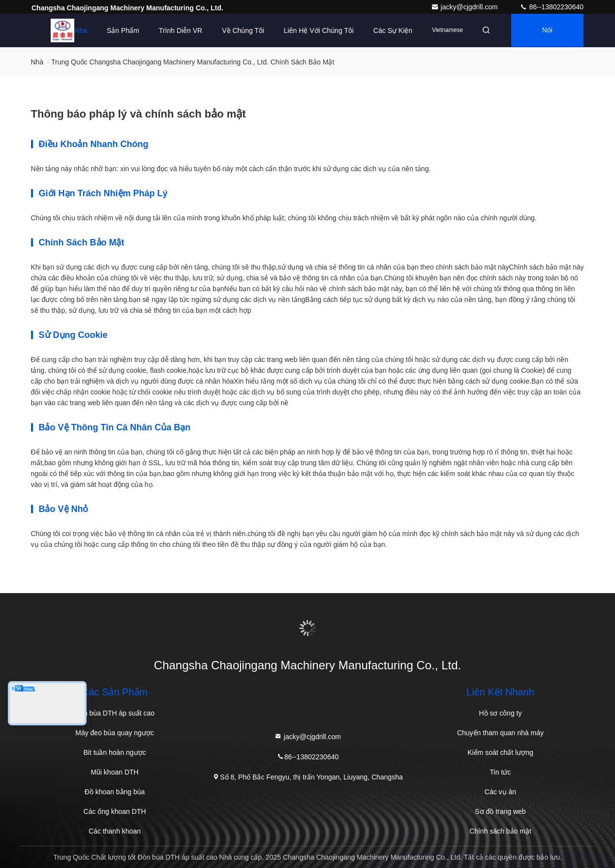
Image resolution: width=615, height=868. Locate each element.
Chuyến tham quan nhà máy (500, 733)
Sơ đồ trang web (500, 811)
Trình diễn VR (178, 30)
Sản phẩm (120, 30)
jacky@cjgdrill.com (465, 7)
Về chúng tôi (240, 30)
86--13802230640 (552, 7)
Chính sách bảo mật (500, 831)
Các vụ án (500, 792)
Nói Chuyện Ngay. (546, 37)
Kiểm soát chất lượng (500, 752)
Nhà (78, 30)
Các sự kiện (390, 30)
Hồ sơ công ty (500, 713)
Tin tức (501, 772)
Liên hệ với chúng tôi (316, 30)
